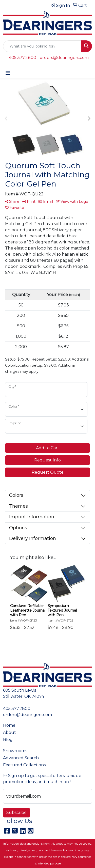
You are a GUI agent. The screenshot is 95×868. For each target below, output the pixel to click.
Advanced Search (21, 758)
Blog (8, 740)
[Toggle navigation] (8, 73)
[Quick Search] (42, 46)
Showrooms (15, 751)
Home (9, 725)
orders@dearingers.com (64, 58)
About (9, 732)
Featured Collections (24, 765)
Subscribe (16, 812)
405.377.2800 (23, 58)
